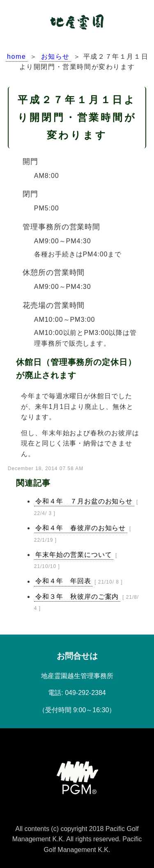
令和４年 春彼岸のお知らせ (80, 528)
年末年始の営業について (74, 555)
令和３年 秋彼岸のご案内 (77, 597)
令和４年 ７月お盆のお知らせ (84, 501)
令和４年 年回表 (63, 581)
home (16, 57)
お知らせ (55, 57)
